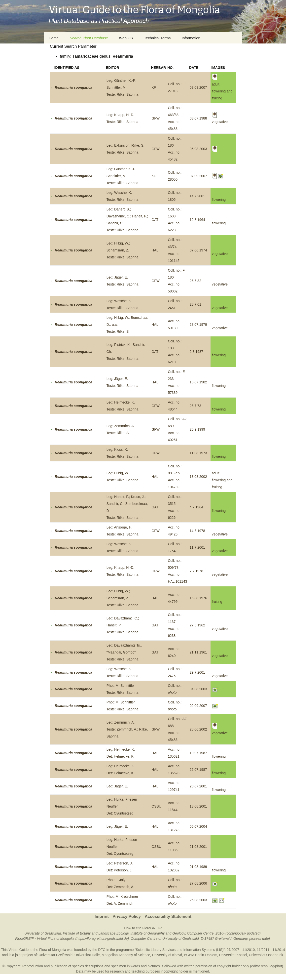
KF (154, 87)
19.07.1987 (198, 753)
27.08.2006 (198, 883)
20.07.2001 (198, 786)
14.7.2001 (197, 196)
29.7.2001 (197, 672)
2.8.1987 (197, 352)
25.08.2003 (198, 900)
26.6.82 (196, 281)
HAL (155, 250)
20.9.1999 (197, 429)
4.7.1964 (197, 507)
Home (54, 38)
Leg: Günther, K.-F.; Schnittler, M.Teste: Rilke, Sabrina (122, 87)
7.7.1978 (197, 571)
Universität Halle (87, 955)
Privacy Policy (127, 917)
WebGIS (126, 38)
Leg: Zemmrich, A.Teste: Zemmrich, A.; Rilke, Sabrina (127, 729)
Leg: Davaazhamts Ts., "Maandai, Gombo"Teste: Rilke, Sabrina (124, 652)
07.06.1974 (198, 250)
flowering (219, 200)
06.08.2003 (198, 149)
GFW (156, 118)
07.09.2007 (198, 176)
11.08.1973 (198, 453)
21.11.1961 (198, 652)
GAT (155, 220)
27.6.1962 (197, 625)
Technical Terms (157, 38)
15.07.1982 (198, 382)
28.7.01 (196, 304)
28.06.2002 (198, 729)
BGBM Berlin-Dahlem (201, 955)
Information (191, 38)
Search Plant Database (89, 38)
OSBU (156, 806)
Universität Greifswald (56, 955)
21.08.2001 (198, 847)
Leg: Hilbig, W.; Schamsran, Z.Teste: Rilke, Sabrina (122, 250)
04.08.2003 (198, 689)
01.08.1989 (198, 867)
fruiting (217, 602)
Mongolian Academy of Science (126, 955)
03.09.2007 (198, 87)
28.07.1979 (198, 325)
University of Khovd (167, 955)
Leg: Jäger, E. (117, 786)
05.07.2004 (198, 826)
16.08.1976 (198, 598)
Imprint (102, 917)
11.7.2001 (197, 547)
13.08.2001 (198, 806)
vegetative (220, 254)
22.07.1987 (198, 770)
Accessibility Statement (168, 917)
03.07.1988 (198, 118)
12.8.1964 (197, 220)
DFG (102, 950)
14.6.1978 (197, 531)
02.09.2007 (198, 706)
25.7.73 (196, 406)
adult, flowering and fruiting (222, 480)
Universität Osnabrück (266, 955)
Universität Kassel (233, 955)
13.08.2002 (198, 477)
